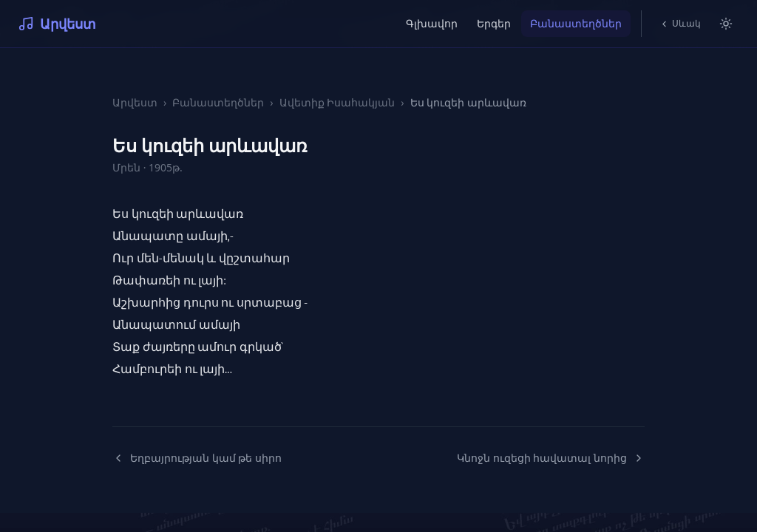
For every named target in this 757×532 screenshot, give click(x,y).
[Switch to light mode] (726, 24)
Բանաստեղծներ (576, 23)
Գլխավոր (432, 23)
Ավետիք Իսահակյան (337, 102)
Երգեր (494, 23)
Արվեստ (57, 24)
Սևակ (680, 23)
